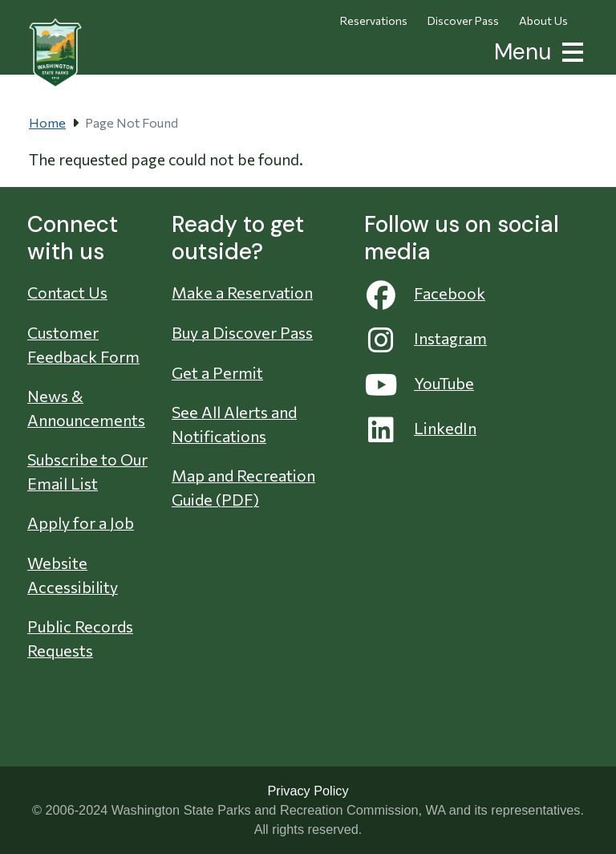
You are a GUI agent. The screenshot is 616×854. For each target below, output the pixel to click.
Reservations (374, 20)
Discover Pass (463, 20)
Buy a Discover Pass (242, 332)
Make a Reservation (242, 292)
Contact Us (67, 292)
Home (47, 122)
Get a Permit (217, 372)
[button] (569, 50)
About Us (543, 20)
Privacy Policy (308, 791)
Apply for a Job (81, 523)
